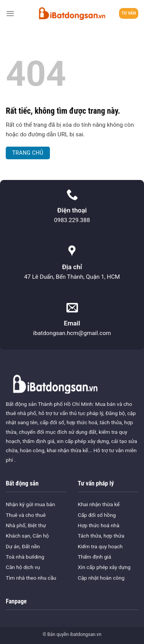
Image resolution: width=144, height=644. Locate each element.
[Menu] (10, 13)
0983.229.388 (72, 220)
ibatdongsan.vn (86, 634)
